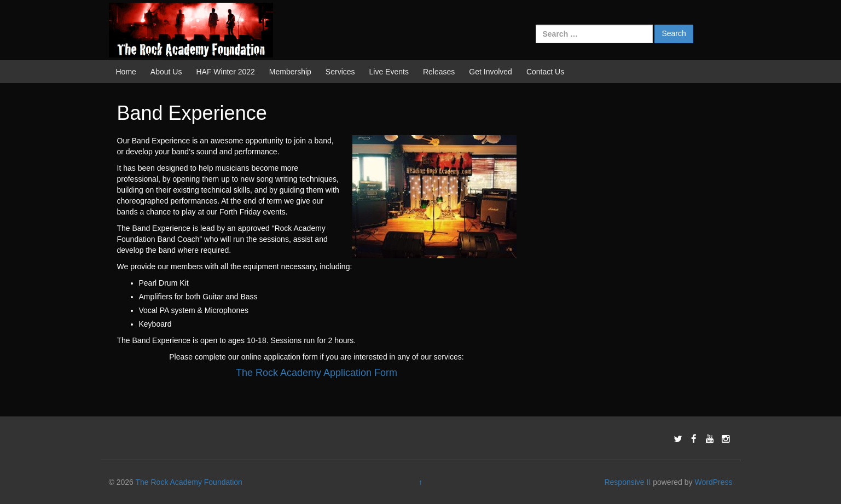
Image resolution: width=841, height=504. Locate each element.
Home (126, 72)
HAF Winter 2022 (225, 72)
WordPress (713, 482)
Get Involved (491, 72)
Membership (290, 72)
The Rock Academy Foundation (189, 482)
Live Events (389, 72)
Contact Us (545, 72)
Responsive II (627, 482)
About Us (166, 72)
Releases (439, 72)
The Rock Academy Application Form (317, 373)
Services (340, 72)
